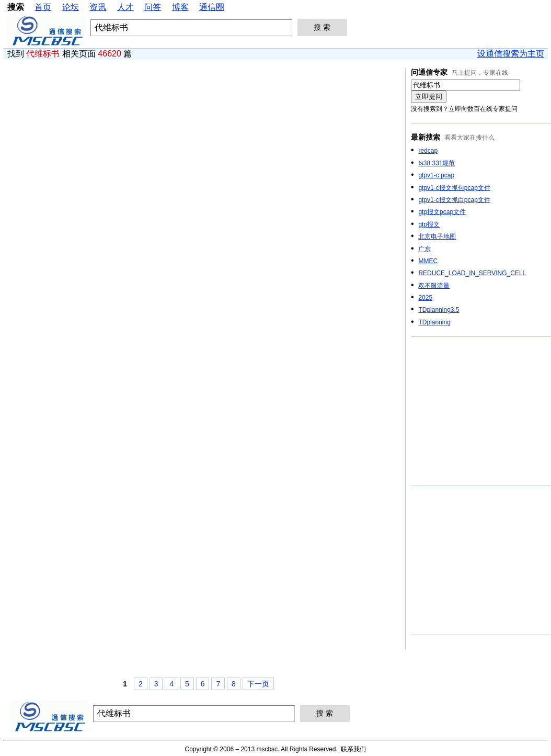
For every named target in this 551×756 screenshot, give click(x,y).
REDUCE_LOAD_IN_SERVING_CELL (472, 273)
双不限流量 (434, 286)
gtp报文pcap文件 (442, 212)
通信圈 (212, 7)
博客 (180, 7)
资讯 (98, 7)
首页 (43, 7)
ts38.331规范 (437, 163)
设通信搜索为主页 (511, 54)
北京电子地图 (437, 236)
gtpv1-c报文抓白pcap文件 (454, 200)
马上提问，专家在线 (480, 73)
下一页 (258, 684)
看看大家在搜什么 (469, 138)
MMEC (428, 261)
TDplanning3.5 (439, 310)
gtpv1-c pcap (436, 175)
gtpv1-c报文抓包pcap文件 (454, 188)
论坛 (71, 7)
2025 (425, 298)
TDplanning (434, 322)
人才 (125, 7)
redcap (428, 151)
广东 (424, 249)
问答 (153, 7)
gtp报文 (429, 224)
